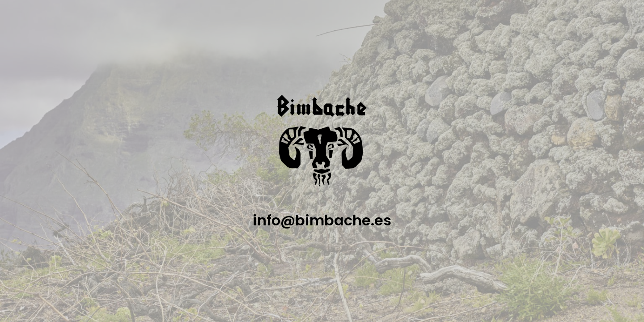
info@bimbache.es (322, 220)
